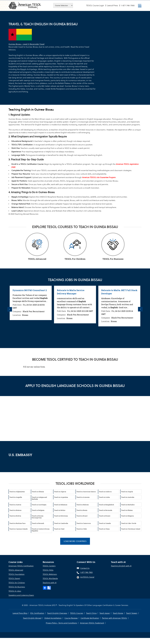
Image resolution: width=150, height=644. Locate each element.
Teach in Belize (60, 510)
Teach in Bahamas (61, 505)
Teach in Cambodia (61, 523)
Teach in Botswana (61, 516)
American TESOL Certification (21, 566)
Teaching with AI (50, 583)
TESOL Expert (14, 578)
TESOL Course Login (95, 5)
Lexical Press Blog (20, 613)
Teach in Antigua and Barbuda (39, 498)
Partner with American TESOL (114, 618)
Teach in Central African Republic (41, 530)
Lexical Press (112, 5)
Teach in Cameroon (84, 523)
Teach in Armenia (83, 497)
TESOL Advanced (16, 570)
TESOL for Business (17, 587)
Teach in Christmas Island (131, 529)
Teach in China (104, 529)
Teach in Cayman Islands (18, 529)
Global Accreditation (53, 618)
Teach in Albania (38, 492)
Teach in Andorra (105, 492)
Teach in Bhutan (127, 510)
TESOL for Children (17, 583)
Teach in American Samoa (86, 492)
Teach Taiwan (132, 613)
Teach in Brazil (82, 516)
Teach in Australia (128, 497)
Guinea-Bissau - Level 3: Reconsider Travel (26, 44)
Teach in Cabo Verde (129, 523)
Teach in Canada (105, 523)
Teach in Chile (82, 529)
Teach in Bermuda (105, 510)
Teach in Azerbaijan (39, 505)
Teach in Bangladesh (106, 505)
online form (39, 367)
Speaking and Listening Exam (21, 595)
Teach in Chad (59, 529)
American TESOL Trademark (92, 623)
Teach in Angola (127, 492)
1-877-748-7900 (128, 5)
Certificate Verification (90, 618)
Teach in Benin (82, 510)
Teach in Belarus (15, 510)
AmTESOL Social (87, 577)
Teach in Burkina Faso (17, 523)
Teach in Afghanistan (17, 492)
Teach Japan (105, 613)
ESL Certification (37, 613)
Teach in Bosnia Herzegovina (37, 517)
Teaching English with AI (121, 566)
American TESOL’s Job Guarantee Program (99, 177)
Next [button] (140, 309)
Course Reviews (71, 618)
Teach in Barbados (128, 505)
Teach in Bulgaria (127, 516)
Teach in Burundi (38, 523)
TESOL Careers (49, 566)
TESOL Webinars (50, 574)
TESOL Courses (77, 613)
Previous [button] (10, 309)
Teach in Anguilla (16, 497)
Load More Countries (75, 541)
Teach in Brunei (105, 516)
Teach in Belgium (38, 510)
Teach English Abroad (32, 618)
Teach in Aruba (104, 497)
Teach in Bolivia (15, 516)
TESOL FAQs (48, 570)
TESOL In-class (15, 591)
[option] (33, 303)
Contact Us (85, 568)
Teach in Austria (15, 505)
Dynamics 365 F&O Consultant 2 (32, 290)
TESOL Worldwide (50, 578)
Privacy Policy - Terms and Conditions (61, 623)
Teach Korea (118, 613)
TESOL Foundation (17, 574)
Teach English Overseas (57, 613)
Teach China (91, 613)
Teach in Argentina (61, 497)
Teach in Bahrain (83, 505)
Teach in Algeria (60, 492)
